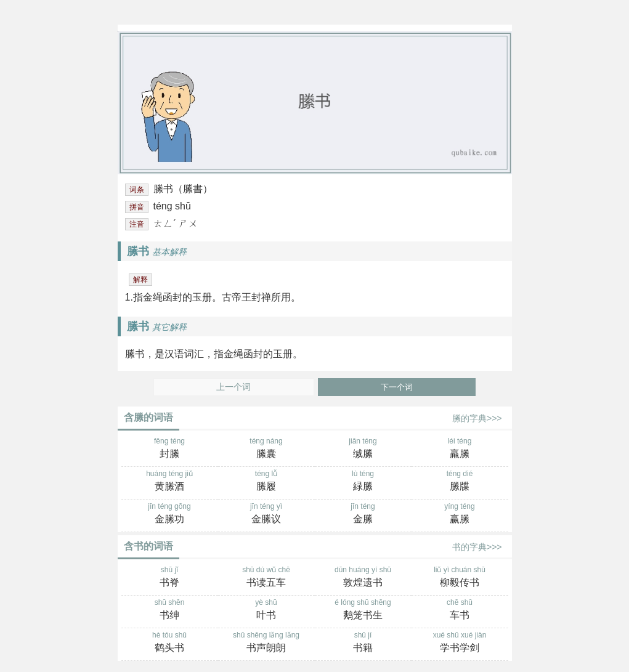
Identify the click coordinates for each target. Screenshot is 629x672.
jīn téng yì (266, 514)
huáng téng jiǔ (170, 482)
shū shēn (170, 610)
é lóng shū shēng (363, 610)
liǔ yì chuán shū (460, 578)
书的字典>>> (477, 547)
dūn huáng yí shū (363, 578)
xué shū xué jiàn (460, 643)
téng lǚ (266, 482)
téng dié (460, 482)
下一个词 (397, 387)
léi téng (460, 449)
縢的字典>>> (477, 418)
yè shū (266, 610)
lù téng (363, 482)
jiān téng (363, 449)
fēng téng (170, 449)
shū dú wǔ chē (266, 578)
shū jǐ (170, 578)
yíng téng (460, 514)
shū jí (363, 643)
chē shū (460, 610)
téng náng (266, 449)
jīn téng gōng (170, 514)
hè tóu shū (170, 643)
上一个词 (233, 387)
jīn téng (363, 514)
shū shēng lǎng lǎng (266, 643)
